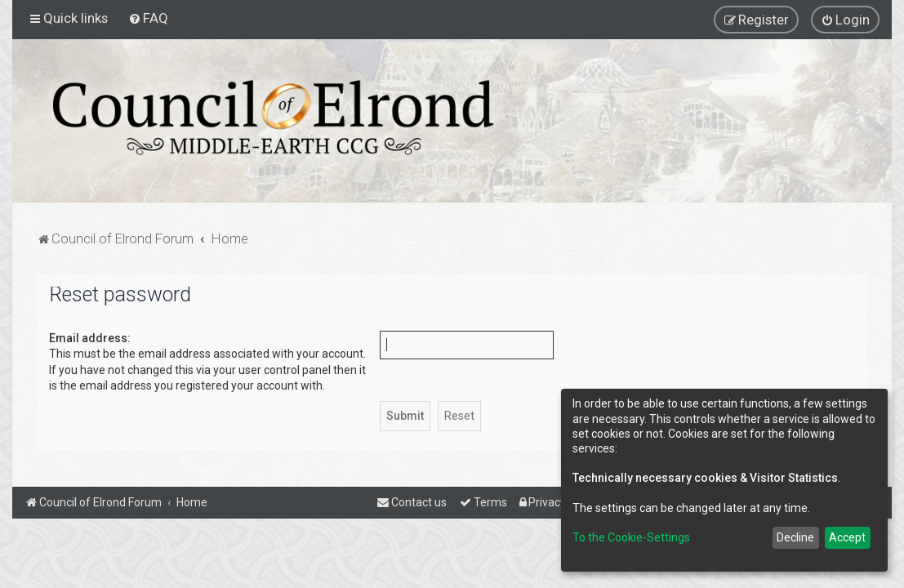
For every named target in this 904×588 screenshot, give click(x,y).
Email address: (90, 338)
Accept (847, 537)
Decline (795, 537)
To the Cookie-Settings (631, 537)
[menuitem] (148, 18)
